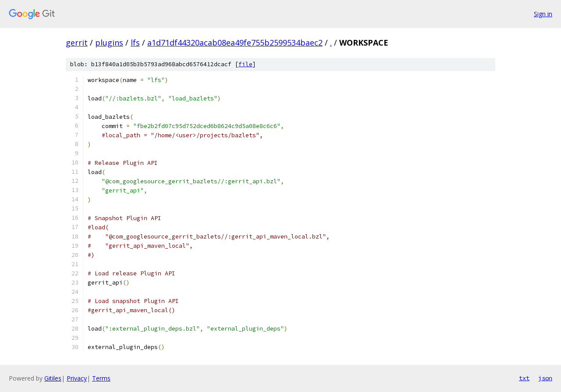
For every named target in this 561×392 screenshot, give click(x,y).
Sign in (543, 14)
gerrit (77, 43)
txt (524, 378)
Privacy (77, 378)
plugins (109, 43)
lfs (135, 43)
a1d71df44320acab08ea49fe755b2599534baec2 (235, 43)
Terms (101, 378)
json (545, 378)
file (245, 64)
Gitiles (53, 378)
